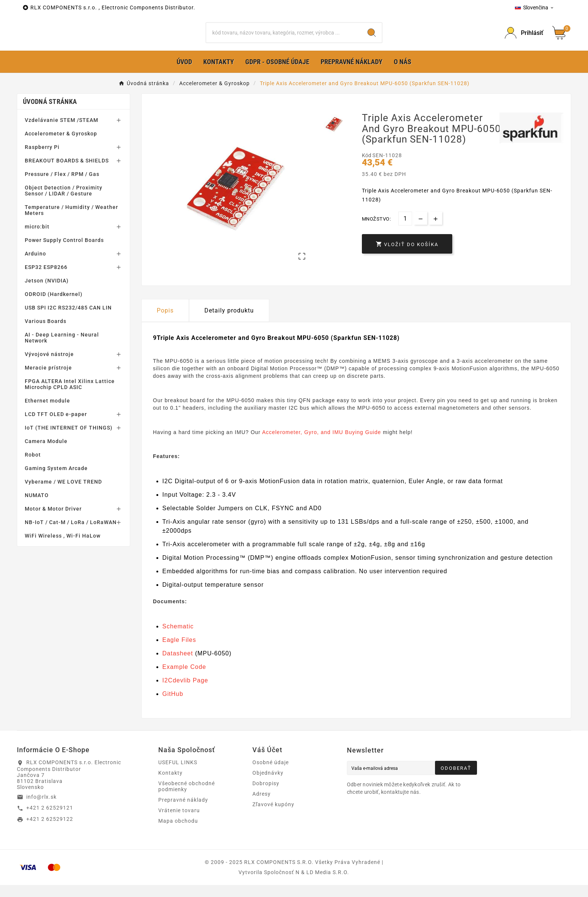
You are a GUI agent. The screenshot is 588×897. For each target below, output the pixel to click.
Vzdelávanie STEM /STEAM (61, 132)
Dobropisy (266, 795)
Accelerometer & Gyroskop (61, 146)
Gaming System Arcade (56, 480)
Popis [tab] (165, 322)
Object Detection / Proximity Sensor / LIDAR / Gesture (64, 203)
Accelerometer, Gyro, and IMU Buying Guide (322, 444)
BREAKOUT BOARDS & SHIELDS (67, 173)
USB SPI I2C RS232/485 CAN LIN (68, 320)
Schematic (178, 638)
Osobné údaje (271, 774)
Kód (367, 167)
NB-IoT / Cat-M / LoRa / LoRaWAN (71, 534)
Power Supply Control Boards (64, 252)
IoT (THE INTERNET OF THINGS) (69, 440)
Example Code (184, 679)
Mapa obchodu (178, 833)
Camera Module (46, 453)
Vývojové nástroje (49, 366)
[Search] (372, 39)
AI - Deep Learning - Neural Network (62, 350)
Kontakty (170, 785)
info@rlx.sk (41, 808)
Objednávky (268, 785)
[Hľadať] (284, 39)
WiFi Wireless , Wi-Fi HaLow (63, 548)
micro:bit (37, 239)
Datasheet (178, 665)
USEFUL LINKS (178, 774)
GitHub (173, 706)
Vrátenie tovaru (179, 822)
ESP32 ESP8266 (46, 279)
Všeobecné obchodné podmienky (187, 798)
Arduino (35, 266)
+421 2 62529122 (50, 831)
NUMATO (37, 507)
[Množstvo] (405, 231)
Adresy (262, 806)
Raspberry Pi (42, 159)
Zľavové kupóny (273, 816)
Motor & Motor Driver (53, 521)
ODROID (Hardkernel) (54, 306)
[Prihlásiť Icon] (524, 39)
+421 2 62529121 (50, 820)
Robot (33, 467)
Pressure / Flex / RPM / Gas (62, 186)
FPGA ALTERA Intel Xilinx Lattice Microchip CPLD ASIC (70, 396)
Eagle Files (179, 652)
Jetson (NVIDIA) (47, 293)
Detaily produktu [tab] (229, 322)
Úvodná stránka (50, 113)
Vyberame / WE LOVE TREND (63, 494)
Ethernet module (47, 413)
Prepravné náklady (183, 812)
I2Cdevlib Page (185, 692)
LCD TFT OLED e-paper (56, 426)
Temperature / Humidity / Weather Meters (71, 222)
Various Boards (46, 333)
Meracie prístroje (48, 380)
